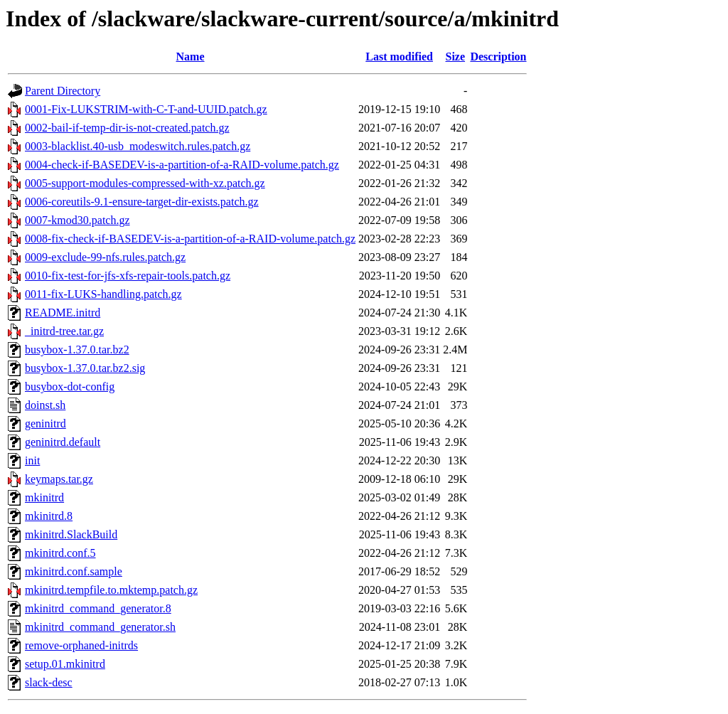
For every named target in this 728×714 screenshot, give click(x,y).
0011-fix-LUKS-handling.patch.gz (103, 294)
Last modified (399, 57)
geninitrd (45, 423)
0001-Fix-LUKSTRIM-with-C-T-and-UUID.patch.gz (146, 109)
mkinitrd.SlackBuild (71, 534)
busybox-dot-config (70, 387)
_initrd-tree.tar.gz (64, 331)
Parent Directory (63, 91)
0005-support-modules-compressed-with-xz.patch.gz (145, 183)
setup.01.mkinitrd (65, 664)
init (32, 460)
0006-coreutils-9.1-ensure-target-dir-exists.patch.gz (142, 202)
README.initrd (63, 313)
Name (191, 57)
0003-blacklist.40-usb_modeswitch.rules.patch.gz (138, 146)
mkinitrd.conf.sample (74, 571)
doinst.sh (45, 405)
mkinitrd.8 (49, 516)
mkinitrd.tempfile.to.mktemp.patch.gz (111, 590)
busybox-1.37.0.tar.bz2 (77, 350)
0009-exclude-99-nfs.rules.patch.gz (105, 257)
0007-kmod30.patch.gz (77, 220)
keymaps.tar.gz (59, 479)
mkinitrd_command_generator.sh (100, 627)
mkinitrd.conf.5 (60, 553)
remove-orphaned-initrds (81, 645)
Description (498, 57)
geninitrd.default (63, 442)
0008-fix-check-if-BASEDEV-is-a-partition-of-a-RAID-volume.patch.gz (190, 239)
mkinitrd (44, 497)
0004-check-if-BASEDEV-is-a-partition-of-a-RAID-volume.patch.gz (182, 165)
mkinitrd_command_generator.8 (98, 608)
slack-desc (49, 682)
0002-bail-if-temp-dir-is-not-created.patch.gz (127, 128)
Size (456, 57)
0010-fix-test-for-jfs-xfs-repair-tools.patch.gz (128, 276)
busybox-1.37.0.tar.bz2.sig (85, 368)
